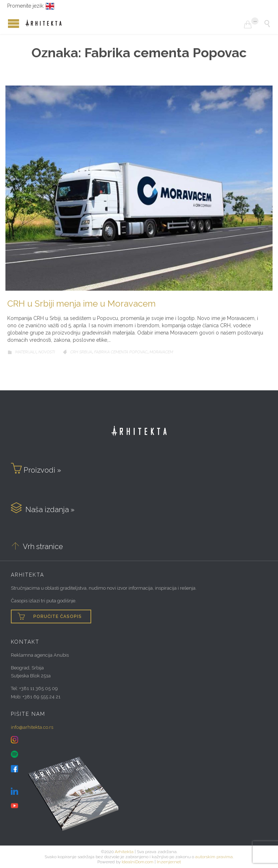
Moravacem (161, 352)
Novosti (47, 352)
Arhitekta (124, 852)
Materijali (26, 352)
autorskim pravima (214, 857)
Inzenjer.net (169, 862)
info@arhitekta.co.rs (32, 727)
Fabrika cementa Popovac (121, 352)
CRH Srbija (81, 352)
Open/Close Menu (7, 23)
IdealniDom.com (138, 862)
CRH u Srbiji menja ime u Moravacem (81, 304)
